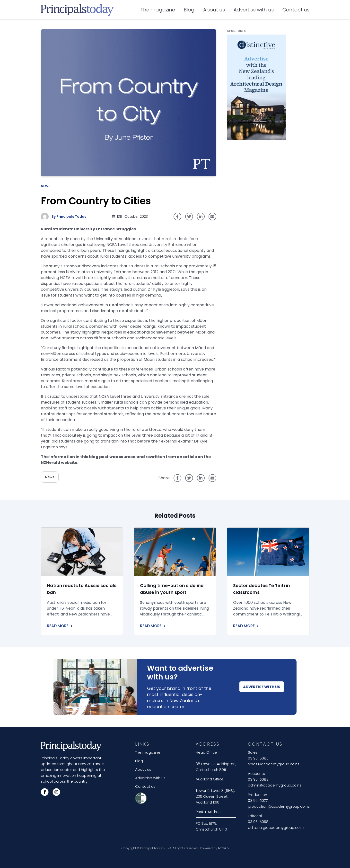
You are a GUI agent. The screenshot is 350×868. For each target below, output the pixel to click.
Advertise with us (254, 10)
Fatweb (223, 848)
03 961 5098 (258, 822)
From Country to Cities (96, 201)
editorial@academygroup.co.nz (276, 827)
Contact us (296, 10)
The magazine (158, 10)
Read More (61, 626)
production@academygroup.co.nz (279, 806)
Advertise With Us (262, 687)
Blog (189, 10)
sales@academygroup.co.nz (274, 764)
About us (214, 10)
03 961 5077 (258, 800)
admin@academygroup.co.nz (275, 785)
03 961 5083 (258, 758)
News (46, 186)
